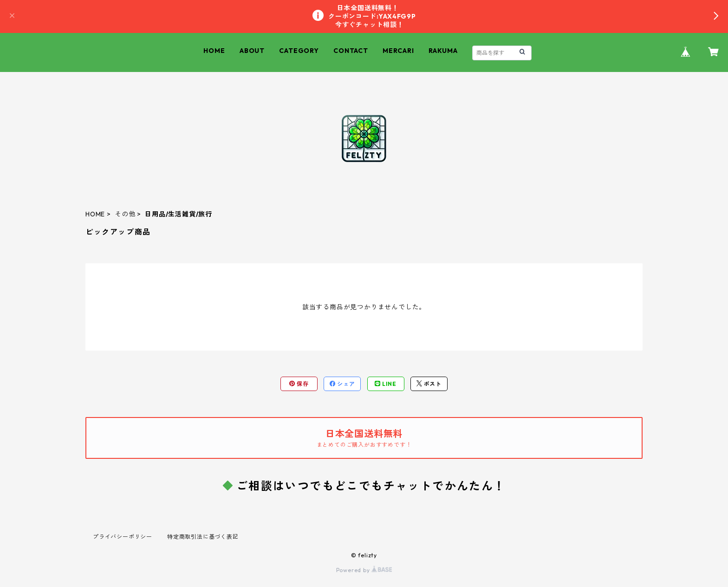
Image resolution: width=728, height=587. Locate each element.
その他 (125, 214)
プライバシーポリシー (123, 537)
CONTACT (351, 51)
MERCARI (398, 51)
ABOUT (252, 51)
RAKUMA (443, 51)
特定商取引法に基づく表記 (203, 537)
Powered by (364, 570)
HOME (214, 51)
